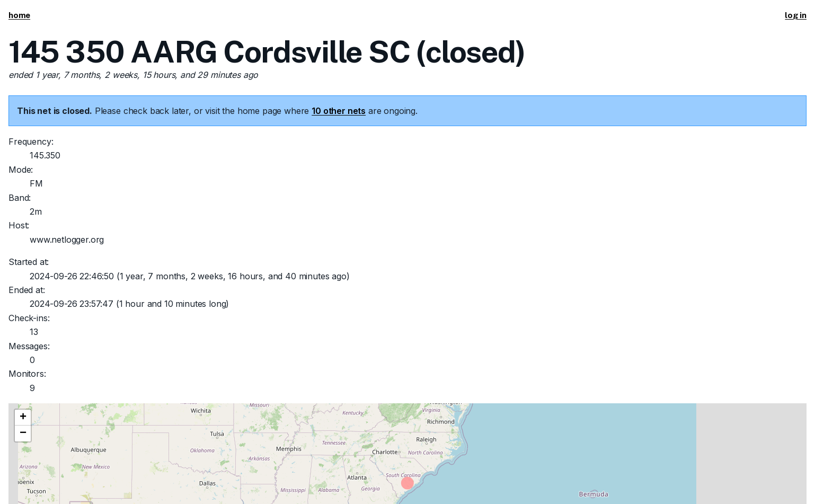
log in (796, 15)
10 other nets (339, 111)
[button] (23, 418)
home (19, 15)
